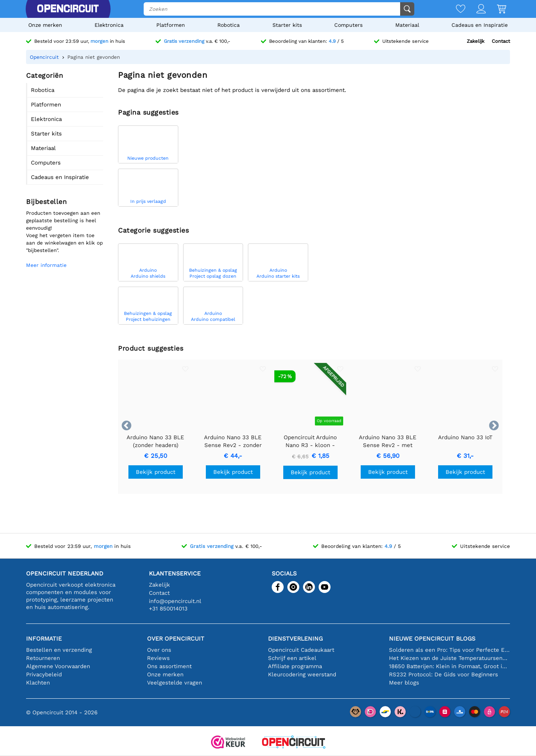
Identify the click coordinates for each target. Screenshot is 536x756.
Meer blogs (404, 683)
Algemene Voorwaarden (58, 666)
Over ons (159, 650)
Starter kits (287, 25)
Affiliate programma (295, 666)
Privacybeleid (44, 674)
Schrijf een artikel (292, 658)
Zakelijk (476, 41)
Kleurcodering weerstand (302, 674)
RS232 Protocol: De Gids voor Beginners (444, 674)
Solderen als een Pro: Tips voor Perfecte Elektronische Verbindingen (449, 650)
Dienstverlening (295, 639)
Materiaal (407, 25)
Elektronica (109, 25)
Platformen (171, 25)
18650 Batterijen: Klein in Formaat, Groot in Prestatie (449, 666)
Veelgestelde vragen (175, 683)
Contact (501, 41)
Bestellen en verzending (59, 650)
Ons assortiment (169, 666)
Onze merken (45, 25)
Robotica (229, 25)
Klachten (38, 683)
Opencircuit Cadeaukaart (301, 650)
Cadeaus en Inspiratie (480, 25)
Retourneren (43, 658)
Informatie (44, 639)
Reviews (158, 658)
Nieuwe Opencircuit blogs (432, 639)
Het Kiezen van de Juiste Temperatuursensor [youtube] (449, 658)
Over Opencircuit (176, 639)
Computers (348, 25)
